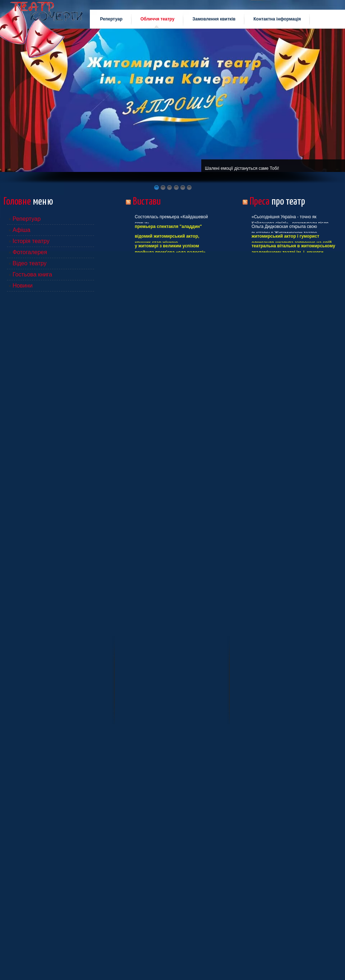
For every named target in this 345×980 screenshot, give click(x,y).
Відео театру (29, 263)
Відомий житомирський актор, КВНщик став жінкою (167, 239)
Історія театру (31, 241)
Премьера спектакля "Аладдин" (168, 227)
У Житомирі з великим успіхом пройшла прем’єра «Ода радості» (170, 249)
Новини (23, 286)
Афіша (21, 230)
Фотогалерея (30, 252)
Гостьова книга (32, 274)
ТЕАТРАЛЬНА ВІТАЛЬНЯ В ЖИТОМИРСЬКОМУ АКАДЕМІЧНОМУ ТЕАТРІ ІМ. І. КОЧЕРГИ (293, 249)
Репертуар (27, 219)
